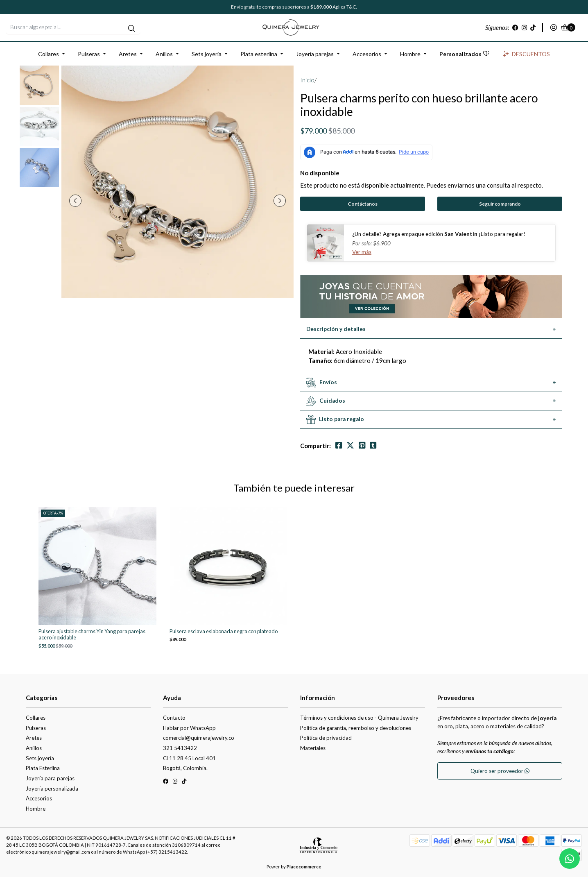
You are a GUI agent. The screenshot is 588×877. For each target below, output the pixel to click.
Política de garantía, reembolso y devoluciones (356, 728)
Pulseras (89, 54)
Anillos (164, 54)
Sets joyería (207, 54)
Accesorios (367, 54)
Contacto (174, 718)
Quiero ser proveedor (500, 771)
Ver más (362, 252)
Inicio (307, 80)
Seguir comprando (500, 204)
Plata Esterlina (43, 768)
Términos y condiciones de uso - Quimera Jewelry (359, 718)
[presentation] (75, 201)
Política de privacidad (326, 738)
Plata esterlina (259, 54)
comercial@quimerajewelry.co (199, 738)
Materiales (313, 748)
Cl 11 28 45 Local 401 (189, 758)
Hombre (410, 54)
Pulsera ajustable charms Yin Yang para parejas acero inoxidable (92, 635)
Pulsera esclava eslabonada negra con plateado (224, 631)
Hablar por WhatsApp (189, 728)
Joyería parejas (315, 54)
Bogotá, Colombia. (185, 768)
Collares (49, 54)
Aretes (128, 54)
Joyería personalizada (52, 789)
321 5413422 (180, 748)
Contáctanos (363, 204)
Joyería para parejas (50, 778)
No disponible (320, 173)
